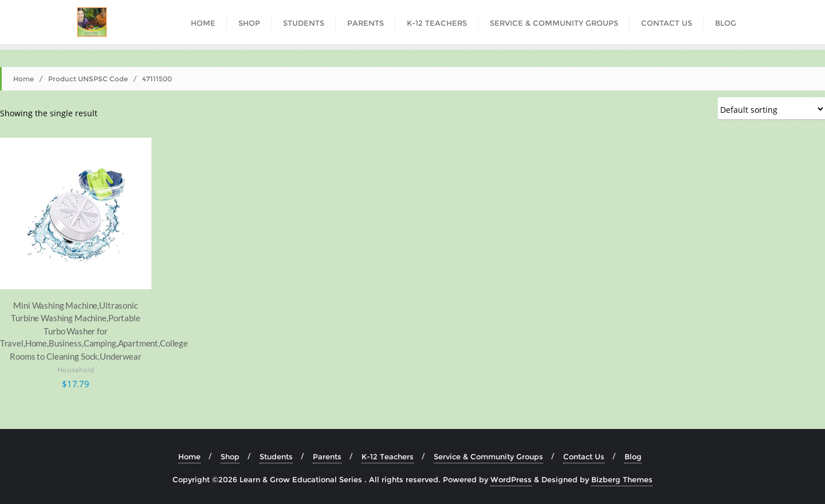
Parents (327, 456)
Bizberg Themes (622, 479)
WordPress (511, 479)
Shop (230, 456)
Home (23, 79)
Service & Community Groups (488, 456)
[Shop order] (771, 109)
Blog (633, 456)
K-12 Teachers (388, 456)
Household (76, 370)
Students (276, 456)
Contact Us (584, 456)
